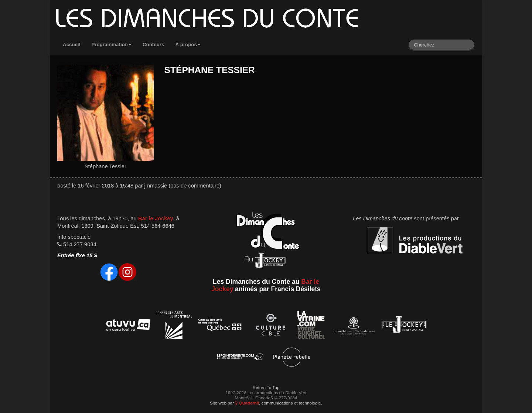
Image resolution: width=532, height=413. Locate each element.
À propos (188, 44)
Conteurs (154, 44)
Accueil (71, 44)
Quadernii (247, 403)
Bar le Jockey (156, 218)
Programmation (111, 44)
